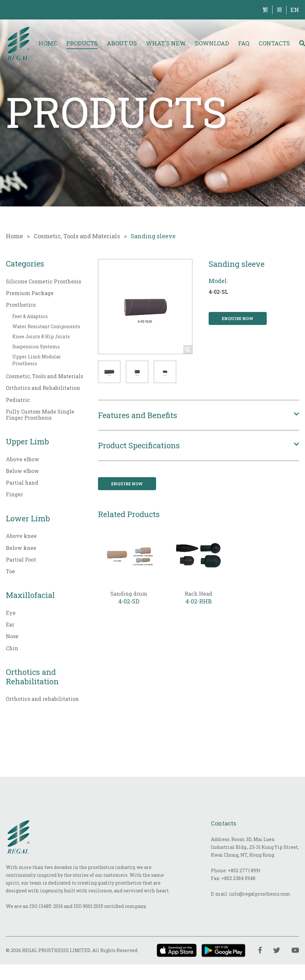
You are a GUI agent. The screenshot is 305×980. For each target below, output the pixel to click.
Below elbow (22, 471)
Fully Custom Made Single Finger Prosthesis (40, 415)
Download (212, 43)
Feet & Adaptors (30, 316)
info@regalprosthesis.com (260, 894)
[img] (18, 43)
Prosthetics (21, 305)
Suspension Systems (36, 347)
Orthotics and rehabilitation (42, 699)
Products (82, 43)
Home (48, 43)
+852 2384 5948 (238, 878)
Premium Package (30, 293)
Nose (12, 636)
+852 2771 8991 (244, 870)
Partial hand (22, 483)
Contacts (274, 43)
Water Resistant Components (46, 326)
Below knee (21, 548)
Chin (12, 648)
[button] (109, 372)
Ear (10, 624)
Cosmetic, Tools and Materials (77, 236)
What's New (166, 43)
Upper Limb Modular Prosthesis (37, 360)
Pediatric (18, 400)
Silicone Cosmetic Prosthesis (43, 281)
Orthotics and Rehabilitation (43, 388)
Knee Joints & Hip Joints (41, 336)
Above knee (21, 536)
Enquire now (238, 318)
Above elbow (23, 459)
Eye (11, 613)
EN (295, 10)
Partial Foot (21, 559)
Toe (10, 571)
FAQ (244, 43)
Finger (14, 494)
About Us (122, 43)
